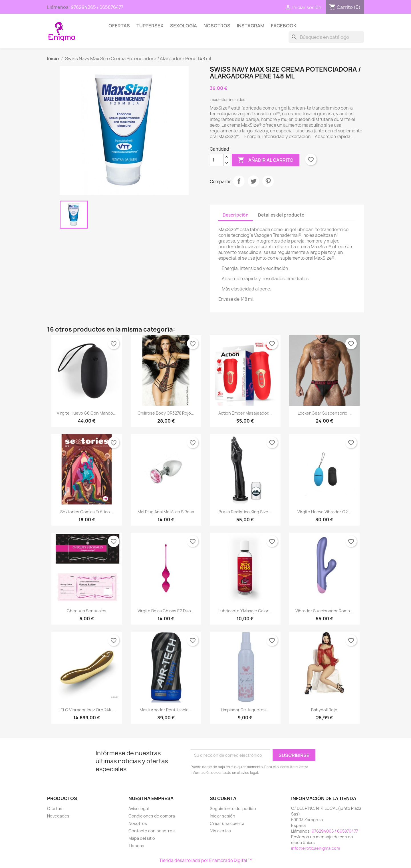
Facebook (284, 26)
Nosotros (217, 26)
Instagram (251, 26)
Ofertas (119, 26)
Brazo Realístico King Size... (245, 512)
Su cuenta (223, 798)
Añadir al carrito (266, 160)
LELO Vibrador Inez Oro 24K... (87, 710)
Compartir (239, 181)
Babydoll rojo (324, 710)
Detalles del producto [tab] (281, 215)
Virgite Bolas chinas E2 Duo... (166, 611)
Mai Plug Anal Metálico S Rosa (166, 512)
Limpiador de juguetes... (245, 710)
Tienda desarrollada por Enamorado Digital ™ (205, 860)
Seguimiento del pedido (233, 809)
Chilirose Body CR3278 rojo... (166, 413)
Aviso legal (139, 809)
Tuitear (253, 181)
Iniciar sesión (222, 816)
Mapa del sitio (142, 838)
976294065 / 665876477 (97, 7)
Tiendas (136, 846)
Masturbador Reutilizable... (166, 710)
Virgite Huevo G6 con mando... (87, 413)
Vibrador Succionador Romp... (324, 611)
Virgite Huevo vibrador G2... (324, 512)
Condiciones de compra (152, 816)
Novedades (58, 816)
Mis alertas (220, 831)
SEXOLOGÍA (184, 26)
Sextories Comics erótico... (87, 512)
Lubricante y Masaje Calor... (245, 611)
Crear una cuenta (227, 823)
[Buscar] (326, 37)
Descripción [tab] (236, 215)
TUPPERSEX (150, 26)
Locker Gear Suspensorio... (324, 413)
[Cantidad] (217, 160)
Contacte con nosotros (152, 831)
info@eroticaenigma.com (316, 848)
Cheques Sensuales (87, 611)
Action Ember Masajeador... (245, 413)
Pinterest (268, 181)
